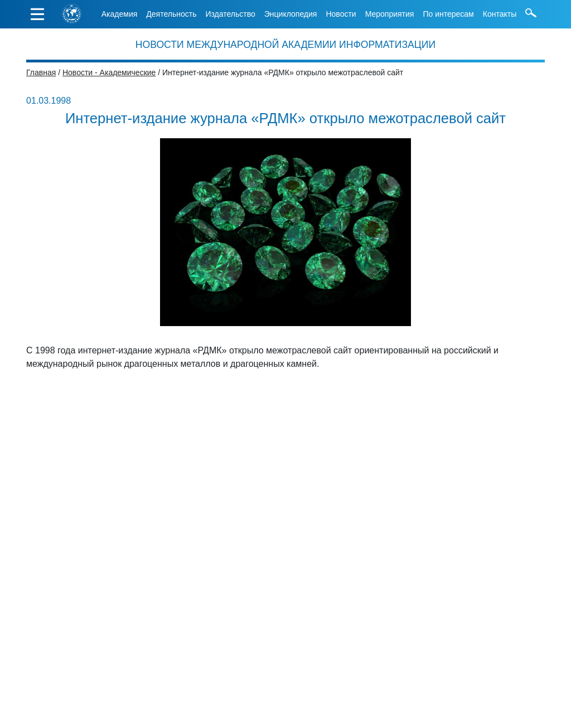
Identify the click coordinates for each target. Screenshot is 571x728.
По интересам (448, 14)
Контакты (500, 14)
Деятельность (171, 14)
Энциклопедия (291, 14)
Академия (120, 14)
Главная (41, 72)
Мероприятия (390, 14)
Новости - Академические (109, 72)
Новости (341, 14)
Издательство (230, 14)
